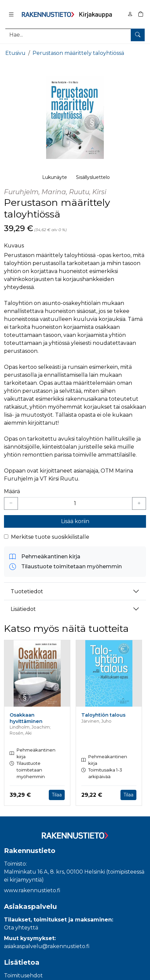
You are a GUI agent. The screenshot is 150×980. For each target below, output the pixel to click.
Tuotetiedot (27, 591)
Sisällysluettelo (93, 177)
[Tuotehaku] (75, 35)
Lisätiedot (23, 609)
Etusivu (15, 53)
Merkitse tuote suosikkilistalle (50, 537)
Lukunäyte (55, 177)
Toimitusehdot (23, 976)
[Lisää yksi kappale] (139, 503)
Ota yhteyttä (21, 928)
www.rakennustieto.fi (32, 890)
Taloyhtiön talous (103, 715)
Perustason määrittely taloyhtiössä (78, 53)
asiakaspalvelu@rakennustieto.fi (47, 946)
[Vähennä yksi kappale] (11, 503)
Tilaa (57, 795)
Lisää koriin (75, 521)
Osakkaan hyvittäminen (26, 718)
